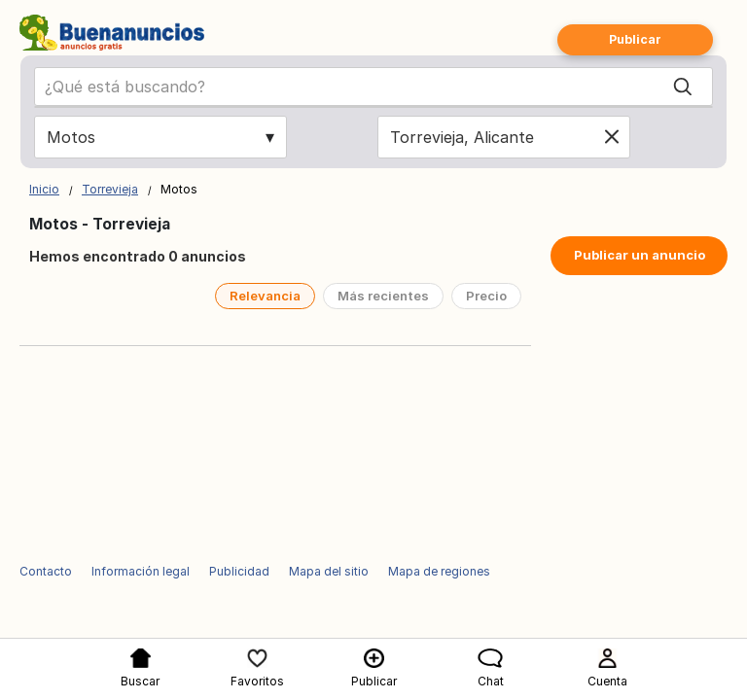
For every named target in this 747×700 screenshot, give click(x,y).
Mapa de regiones (439, 571)
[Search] (683, 87)
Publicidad (239, 571)
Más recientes (383, 296)
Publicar (635, 39)
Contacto (46, 571)
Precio (486, 296)
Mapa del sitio (329, 571)
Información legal (141, 571)
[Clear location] (612, 137)
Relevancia (265, 296)
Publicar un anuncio (640, 255)
